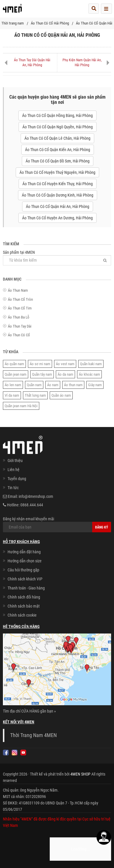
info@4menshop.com (36, 496)
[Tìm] (105, 260)
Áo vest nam (65, 364)
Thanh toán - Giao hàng (26, 588)
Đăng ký (102, 527)
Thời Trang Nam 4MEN (33, 735)
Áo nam (53, 385)
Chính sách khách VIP (25, 579)
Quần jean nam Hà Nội (21, 406)
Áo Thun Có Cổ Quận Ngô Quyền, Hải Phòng (58, 127)
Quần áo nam (61, 395)
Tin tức (13, 488)
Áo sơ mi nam (40, 364)
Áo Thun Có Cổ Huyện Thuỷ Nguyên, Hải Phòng (57, 172)
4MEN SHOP (80, 774)
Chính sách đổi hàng (24, 597)
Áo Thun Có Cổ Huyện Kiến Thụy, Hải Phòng (58, 184)
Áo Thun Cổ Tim (20, 308)
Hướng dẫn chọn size (25, 561)
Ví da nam (12, 395)
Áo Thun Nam (18, 290)
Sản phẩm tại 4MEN (57, 258)
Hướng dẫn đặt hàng (24, 552)
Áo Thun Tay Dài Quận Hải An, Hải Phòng (32, 63)
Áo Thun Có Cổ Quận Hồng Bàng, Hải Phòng (57, 116)
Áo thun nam (73, 385)
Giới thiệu (15, 461)
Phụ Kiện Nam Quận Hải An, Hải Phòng (82, 63)
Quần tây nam (42, 374)
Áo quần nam (14, 364)
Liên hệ (14, 470)
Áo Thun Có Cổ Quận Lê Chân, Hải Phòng (57, 138)
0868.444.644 (32, 505)
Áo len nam (13, 385)
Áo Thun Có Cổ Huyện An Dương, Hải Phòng (57, 218)
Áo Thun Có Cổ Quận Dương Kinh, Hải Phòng (58, 195)
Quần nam (34, 385)
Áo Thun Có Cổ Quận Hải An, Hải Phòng (58, 206)
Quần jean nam (16, 374)
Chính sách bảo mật (24, 606)
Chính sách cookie (22, 615)
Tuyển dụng (17, 479)
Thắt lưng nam (35, 395)
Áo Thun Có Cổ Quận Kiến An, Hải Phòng (58, 150)
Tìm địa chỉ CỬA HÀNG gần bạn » (29, 711)
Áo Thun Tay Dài (20, 326)
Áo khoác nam (89, 374)
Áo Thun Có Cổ (19, 335)
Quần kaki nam (91, 364)
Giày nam (95, 385)
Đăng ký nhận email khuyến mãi (57, 524)
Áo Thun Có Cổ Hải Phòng (50, 23)
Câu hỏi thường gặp (23, 570)
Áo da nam (65, 374)
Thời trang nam (13, 23)
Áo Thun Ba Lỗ (19, 317)
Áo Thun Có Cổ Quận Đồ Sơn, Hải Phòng (58, 161)
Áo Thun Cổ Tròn (20, 299)
